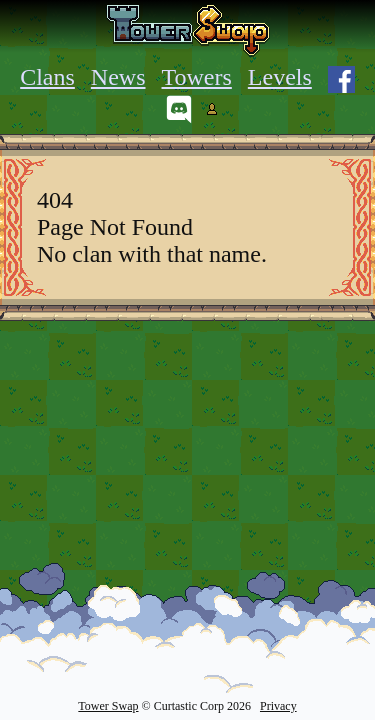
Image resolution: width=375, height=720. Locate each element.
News (118, 77)
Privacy (278, 706)
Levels (280, 77)
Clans (47, 77)
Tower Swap (108, 706)
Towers (197, 77)
